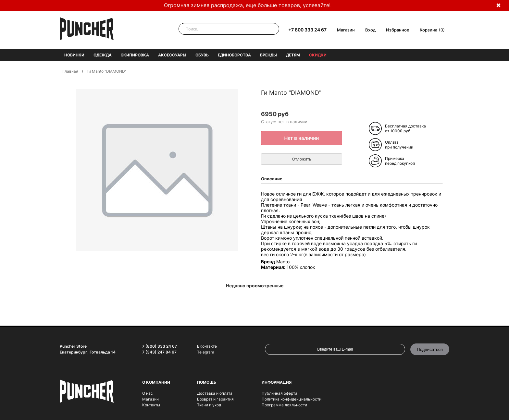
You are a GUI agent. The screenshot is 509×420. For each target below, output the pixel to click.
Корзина (428, 30)
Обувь (202, 55)
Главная (70, 71)
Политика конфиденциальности (292, 399)
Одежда (103, 55)
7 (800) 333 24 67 (160, 346)
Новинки (74, 55)
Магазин (346, 30)
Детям (293, 55)
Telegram (205, 352)
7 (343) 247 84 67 (159, 352)
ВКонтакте (207, 346)
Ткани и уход (209, 405)
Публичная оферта (279, 393)
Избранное (398, 30)
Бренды (268, 55)
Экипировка (135, 55)
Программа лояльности (284, 405)
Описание (272, 179)
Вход (370, 30)
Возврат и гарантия (215, 399)
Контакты (151, 405)
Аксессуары (172, 55)
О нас (148, 393)
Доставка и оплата (215, 393)
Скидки (318, 55)
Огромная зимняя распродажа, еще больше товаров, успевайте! (247, 5)
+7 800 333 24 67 (307, 30)
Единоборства (234, 55)
